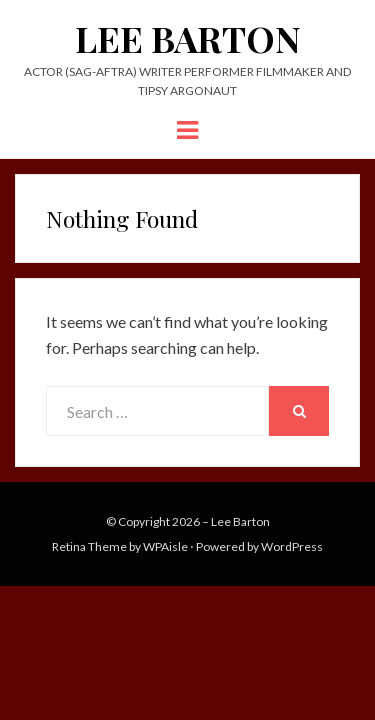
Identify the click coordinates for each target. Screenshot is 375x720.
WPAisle (165, 546)
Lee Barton (188, 38)
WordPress (292, 546)
